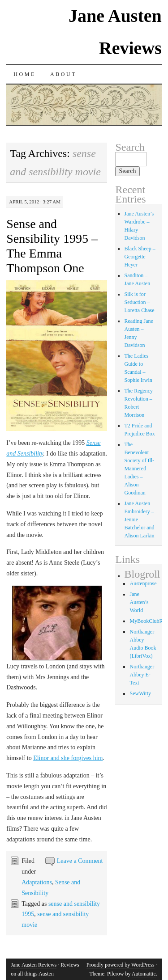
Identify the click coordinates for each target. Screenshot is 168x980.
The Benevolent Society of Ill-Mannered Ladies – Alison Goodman (139, 469)
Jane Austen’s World (139, 602)
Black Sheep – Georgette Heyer (140, 257)
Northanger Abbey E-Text (142, 675)
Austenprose (143, 583)
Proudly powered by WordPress (121, 965)
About (63, 74)
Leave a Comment (80, 861)
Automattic (144, 974)
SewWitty (140, 693)
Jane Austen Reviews (34, 965)
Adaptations (37, 882)
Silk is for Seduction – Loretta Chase (139, 302)
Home (25, 74)
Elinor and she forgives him (68, 758)
